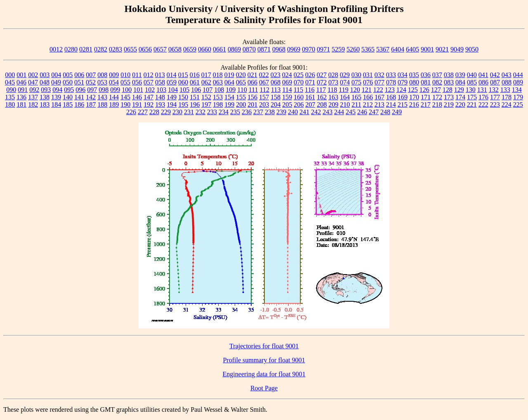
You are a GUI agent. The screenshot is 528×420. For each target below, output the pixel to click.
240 (293, 112)
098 (104, 90)
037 (437, 75)
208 (322, 104)
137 (33, 97)
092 (34, 90)
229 (166, 112)
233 (212, 112)
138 (45, 97)
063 (218, 82)
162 (322, 97)
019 (229, 75)
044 (518, 75)
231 (189, 112)
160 (299, 97)
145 (125, 97)
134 (517, 90)
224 (507, 104)
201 (252, 104)
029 (345, 75)
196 (195, 104)
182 (33, 104)
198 (218, 104)
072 (322, 82)
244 (339, 112)
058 (160, 82)
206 (299, 104)
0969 (294, 49)
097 (92, 90)
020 (241, 75)
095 (69, 90)
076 (368, 82)
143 (102, 97)
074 (345, 82)
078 (391, 82)
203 (264, 104)
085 (472, 82)
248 (385, 112)
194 (172, 104)
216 (414, 104)
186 (79, 104)
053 (102, 82)
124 (401, 90)
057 (148, 82)
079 (403, 82)
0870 (249, 49)
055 (125, 82)
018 (218, 75)
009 (114, 75)
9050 (472, 49)
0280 (71, 49)
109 (231, 90)
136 (21, 97)
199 (229, 104)
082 (437, 82)
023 (276, 75)
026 (310, 75)
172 (437, 97)
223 (495, 104)
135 (10, 97)
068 (276, 82)
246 (362, 112)
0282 (101, 49)
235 (235, 112)
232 (200, 112)
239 (281, 112)
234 (224, 112)
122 (378, 90)
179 (518, 97)
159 (287, 97)
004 (56, 75)
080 (414, 82)
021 (252, 75)
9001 (427, 49)
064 (229, 82)
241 (304, 112)
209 (333, 104)
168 (391, 97)
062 (206, 82)
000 (10, 75)
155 (241, 97)
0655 (130, 49)
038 (449, 75)
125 (413, 90)
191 (137, 104)
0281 (86, 49)
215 (403, 104)
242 (316, 112)
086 (483, 82)
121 (367, 90)
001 (21, 75)
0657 (160, 49)
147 (148, 97)
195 (183, 104)
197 (206, 104)
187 (91, 104)
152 (206, 97)
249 (397, 112)
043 (507, 75)
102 (150, 90)
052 (91, 82)
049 (56, 82)
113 (276, 90)
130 (471, 90)
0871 (264, 49)
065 (241, 82)
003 (45, 75)
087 (495, 82)
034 (403, 75)
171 (426, 97)
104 (173, 90)
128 (448, 90)
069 (287, 82)
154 (229, 97)
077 (379, 82)
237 (258, 112)
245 (351, 112)
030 (356, 75)
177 (495, 97)
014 (172, 75)
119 (343, 90)
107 (207, 90)
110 (242, 90)
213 (379, 104)
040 (472, 75)
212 (368, 104)
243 (328, 112)
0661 (219, 49)
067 (264, 82)
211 (356, 104)
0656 (145, 49)
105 (184, 90)
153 (218, 97)
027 (322, 75)
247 (374, 112)
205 (287, 104)
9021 (442, 49)
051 (79, 82)
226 (131, 112)
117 (321, 90)
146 (137, 97)
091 (23, 90)
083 (449, 82)
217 (426, 104)
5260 (353, 49)
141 (79, 97)
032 (379, 75)
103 (161, 90)
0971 (323, 49)
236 (247, 112)
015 (183, 75)
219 (449, 104)
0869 (234, 49)
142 (91, 97)
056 (137, 82)
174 (460, 97)
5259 (338, 49)
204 (276, 104)
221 (472, 104)
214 (391, 104)
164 (345, 97)
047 (33, 82)
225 (518, 104)
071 (310, 82)
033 (391, 75)
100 (127, 90)
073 (333, 82)
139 (56, 97)
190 (125, 104)
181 (21, 104)
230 (177, 112)
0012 (56, 49)
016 (195, 75)
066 (252, 82)
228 (154, 112)
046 (21, 82)
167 (379, 97)
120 (355, 90)
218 (437, 104)
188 (102, 104)
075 (356, 82)
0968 (279, 49)
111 (253, 90)
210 (345, 104)
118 (332, 90)
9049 (457, 49)
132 (494, 90)
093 (46, 90)
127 (436, 90)
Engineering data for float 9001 (264, 374)
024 (287, 75)
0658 (175, 49)
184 (56, 104)
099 (115, 90)
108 (219, 90)
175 (472, 97)
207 (310, 104)
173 (449, 97)
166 (368, 97)
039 (460, 75)
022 (264, 75)
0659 (190, 49)
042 (495, 75)
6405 (412, 49)
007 (91, 75)
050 (68, 82)
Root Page (264, 388)
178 (507, 97)
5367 (383, 49)
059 (172, 82)
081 (426, 82)
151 (195, 97)
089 (518, 82)
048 (45, 82)
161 (310, 97)
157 (264, 97)
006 (79, 75)
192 (148, 104)
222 (483, 104)
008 (102, 75)
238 (270, 112)
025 (299, 75)
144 (114, 97)
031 (368, 75)
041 (483, 75)
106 (196, 90)
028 (333, 75)
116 (310, 90)
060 (183, 82)
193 (160, 104)
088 (507, 82)
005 (68, 75)
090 (11, 90)
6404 (398, 49)
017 (206, 75)
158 (276, 97)
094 (57, 90)
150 (183, 97)
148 (160, 97)
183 (45, 104)
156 (252, 97)
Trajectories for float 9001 (264, 346)
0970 (309, 49)
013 (160, 75)
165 (356, 97)
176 (483, 97)
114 (287, 90)
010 (125, 75)
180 (10, 104)
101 (138, 90)
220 (460, 104)
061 (195, 82)
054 (114, 82)
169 (403, 97)
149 (172, 97)
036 (426, 75)
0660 (205, 49)
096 (80, 90)
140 (68, 97)
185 (68, 104)
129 (459, 90)
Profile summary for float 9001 (264, 360)
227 (143, 112)
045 (10, 82)
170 (414, 97)
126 (424, 90)
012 (148, 75)
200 (241, 104)
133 (505, 90)
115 (298, 90)
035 (414, 75)
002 (33, 75)
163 (333, 97)
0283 (115, 49)
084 (460, 82)
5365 (368, 49)
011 (137, 75)
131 (482, 90)
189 (114, 104)
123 (390, 90)
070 (299, 82)
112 (264, 90)
